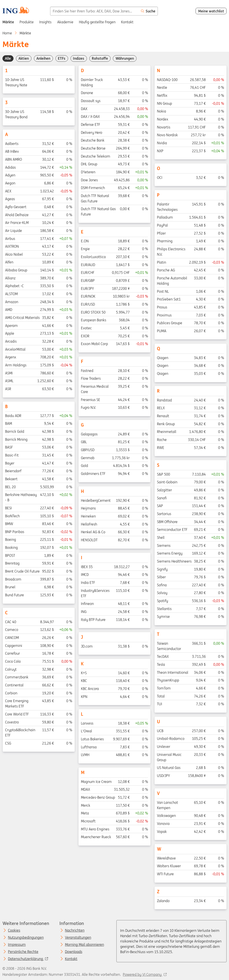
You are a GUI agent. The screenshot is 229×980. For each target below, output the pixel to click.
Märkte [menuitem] (8, 22)
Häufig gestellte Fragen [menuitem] (97, 22)
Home (7, 33)
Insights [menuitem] (45, 22)
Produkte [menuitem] (27, 22)
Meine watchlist (211, 11)
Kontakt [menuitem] (127, 22)
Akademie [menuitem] (65, 22)
